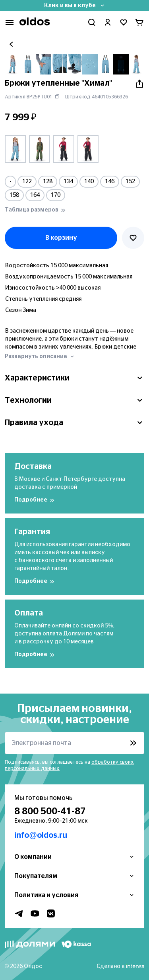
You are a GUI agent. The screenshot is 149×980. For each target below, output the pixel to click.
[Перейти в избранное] (124, 22)
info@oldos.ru (41, 835)
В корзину (61, 238)
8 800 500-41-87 (50, 811)
